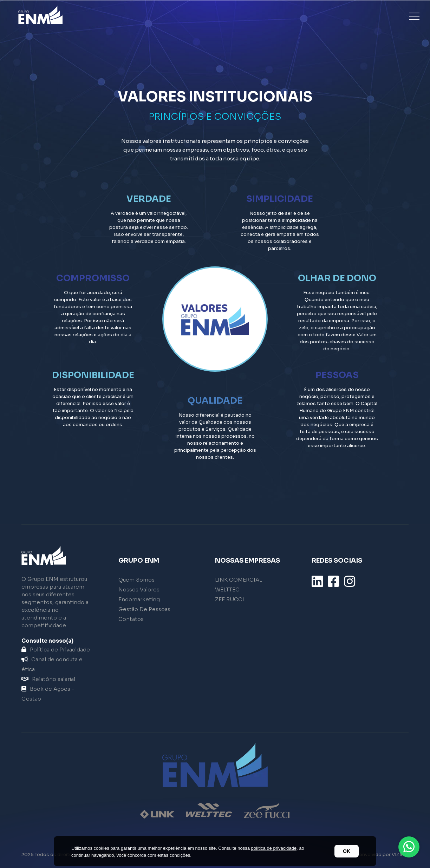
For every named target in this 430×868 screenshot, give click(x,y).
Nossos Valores (139, 589)
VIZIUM (400, 854)
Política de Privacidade (56, 650)
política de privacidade (274, 848)
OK (347, 851)
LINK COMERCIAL (239, 580)
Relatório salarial (48, 679)
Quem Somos (136, 580)
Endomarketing (139, 599)
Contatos (131, 619)
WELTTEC (227, 589)
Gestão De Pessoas (144, 609)
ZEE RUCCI (230, 599)
